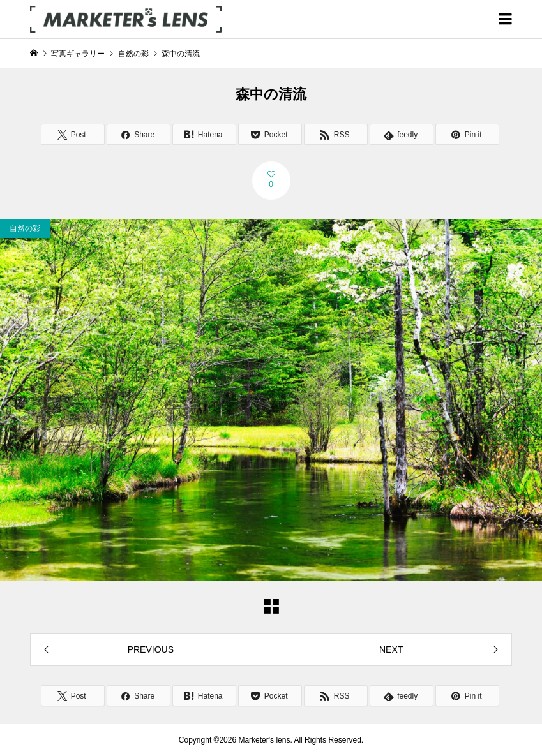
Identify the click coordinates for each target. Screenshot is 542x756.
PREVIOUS (151, 649)
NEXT (391, 649)
